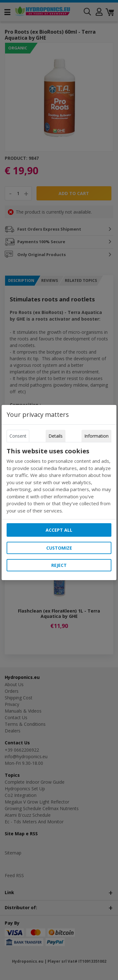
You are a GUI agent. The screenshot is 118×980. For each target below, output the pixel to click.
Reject (59, 565)
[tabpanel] (59, 481)
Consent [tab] (18, 436)
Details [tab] (56, 436)
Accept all (59, 530)
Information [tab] (96, 436)
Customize (59, 548)
